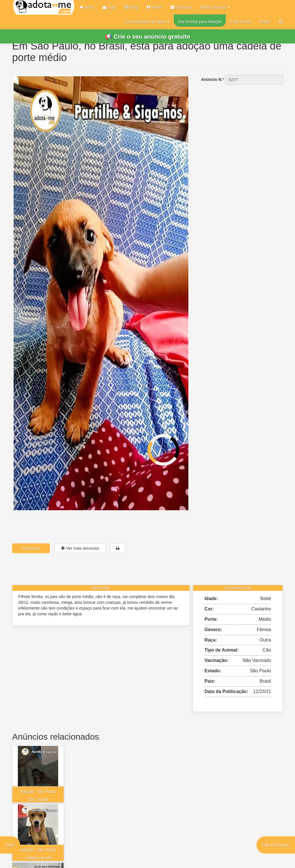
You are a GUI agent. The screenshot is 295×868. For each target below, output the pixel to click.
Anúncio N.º (212, 79)
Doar (10, 845)
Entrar (265, 22)
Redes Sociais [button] (215, 7)
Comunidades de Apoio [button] (147, 22)
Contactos (31, 548)
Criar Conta (241, 22)
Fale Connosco (276, 845)
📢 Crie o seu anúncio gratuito (147, 36)
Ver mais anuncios (80, 548)
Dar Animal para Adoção (200, 22)
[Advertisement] (241, 122)
